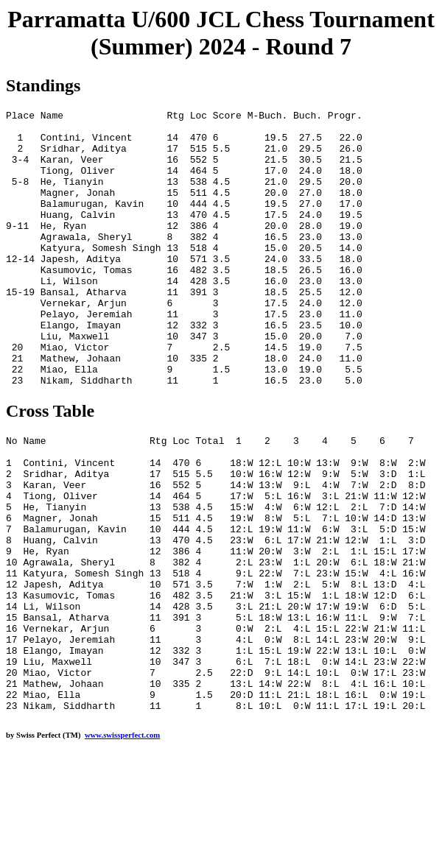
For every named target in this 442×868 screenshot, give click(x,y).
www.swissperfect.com (122, 845)
